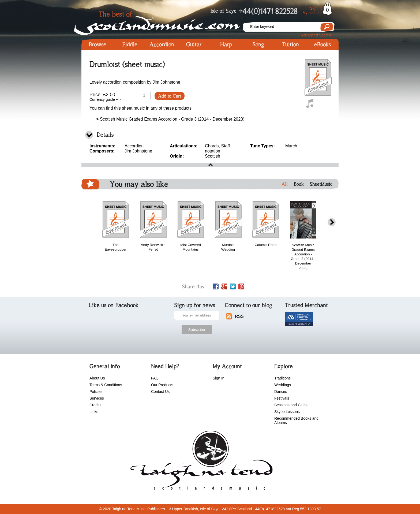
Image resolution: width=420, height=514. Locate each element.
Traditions (282, 378)
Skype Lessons (287, 412)
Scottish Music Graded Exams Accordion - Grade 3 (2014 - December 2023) (170, 119)
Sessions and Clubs (291, 405)
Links (94, 412)
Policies (96, 392)
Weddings (283, 385)
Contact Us (160, 392)
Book (299, 184)
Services (97, 398)
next (332, 222)
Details (105, 135)
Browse (97, 44)
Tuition (290, 44)
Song (258, 44)
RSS (239, 316)
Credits (95, 405)
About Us (97, 378)
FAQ (155, 378)
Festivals (282, 398)
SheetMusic (321, 184)
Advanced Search (316, 35)
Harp (226, 44)
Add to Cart (170, 96)
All (285, 184)
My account (312, 13)
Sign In (316, 8)
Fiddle (130, 44)
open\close (210, 165)
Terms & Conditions (106, 385)
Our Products (162, 385)
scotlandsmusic (200, 462)
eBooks (322, 44)
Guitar (194, 44)
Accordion (162, 44)
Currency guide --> (105, 99)
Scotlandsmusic (162, 22)
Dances (281, 392)
